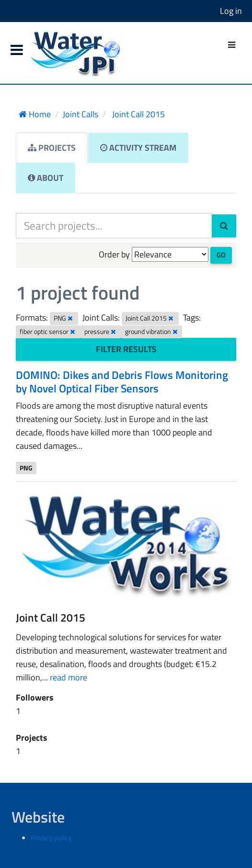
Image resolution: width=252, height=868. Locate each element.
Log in (231, 11)
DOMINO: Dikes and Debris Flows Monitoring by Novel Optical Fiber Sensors (122, 382)
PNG (26, 467)
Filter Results (126, 349)
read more (69, 677)
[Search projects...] (114, 226)
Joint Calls (80, 114)
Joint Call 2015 (137, 114)
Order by (114, 254)
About (46, 178)
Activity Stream (138, 148)
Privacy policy (51, 838)
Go (221, 255)
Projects (52, 148)
